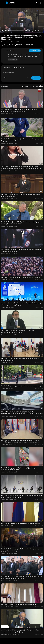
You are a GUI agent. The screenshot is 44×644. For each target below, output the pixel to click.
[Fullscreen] (42, 31)
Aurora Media (9, 51)
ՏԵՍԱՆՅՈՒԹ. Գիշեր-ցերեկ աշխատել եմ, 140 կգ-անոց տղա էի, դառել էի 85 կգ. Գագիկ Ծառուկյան (21, 577)
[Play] (2, 31)
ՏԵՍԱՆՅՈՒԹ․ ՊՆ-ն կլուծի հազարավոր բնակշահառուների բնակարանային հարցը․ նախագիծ (20, 631)
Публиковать (36, 78)
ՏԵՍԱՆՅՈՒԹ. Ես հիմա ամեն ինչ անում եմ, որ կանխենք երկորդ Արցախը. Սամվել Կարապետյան (22, 223)
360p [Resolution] (39, 31)
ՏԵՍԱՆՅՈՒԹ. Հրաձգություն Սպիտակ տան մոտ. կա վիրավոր (21, 386)
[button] (41, 3)
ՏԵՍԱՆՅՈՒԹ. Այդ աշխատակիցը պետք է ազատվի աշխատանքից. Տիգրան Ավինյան (17, 332)
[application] (22, 20)
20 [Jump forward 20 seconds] (33, 31)
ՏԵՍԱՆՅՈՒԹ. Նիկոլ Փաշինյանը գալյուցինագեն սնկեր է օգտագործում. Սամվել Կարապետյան (19, 111)
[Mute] (36, 31)
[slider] (16, 31)
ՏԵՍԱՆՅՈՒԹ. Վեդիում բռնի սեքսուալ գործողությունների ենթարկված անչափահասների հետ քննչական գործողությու (21, 168)
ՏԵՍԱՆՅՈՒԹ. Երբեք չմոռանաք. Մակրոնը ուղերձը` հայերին (20, 277)
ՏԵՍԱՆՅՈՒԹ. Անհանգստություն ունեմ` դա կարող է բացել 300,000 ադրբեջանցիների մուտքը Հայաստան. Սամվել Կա (20, 441)
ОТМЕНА (27, 78)
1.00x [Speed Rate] (30, 31)
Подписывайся (35, 51)
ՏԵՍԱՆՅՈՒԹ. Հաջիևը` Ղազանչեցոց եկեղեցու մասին (18, 604)
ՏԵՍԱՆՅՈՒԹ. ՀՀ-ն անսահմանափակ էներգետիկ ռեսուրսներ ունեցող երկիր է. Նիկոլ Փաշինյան (21, 304)
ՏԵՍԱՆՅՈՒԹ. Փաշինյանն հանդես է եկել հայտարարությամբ (21, 523)
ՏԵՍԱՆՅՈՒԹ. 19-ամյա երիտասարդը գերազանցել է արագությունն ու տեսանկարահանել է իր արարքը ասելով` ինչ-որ (22, 414)
